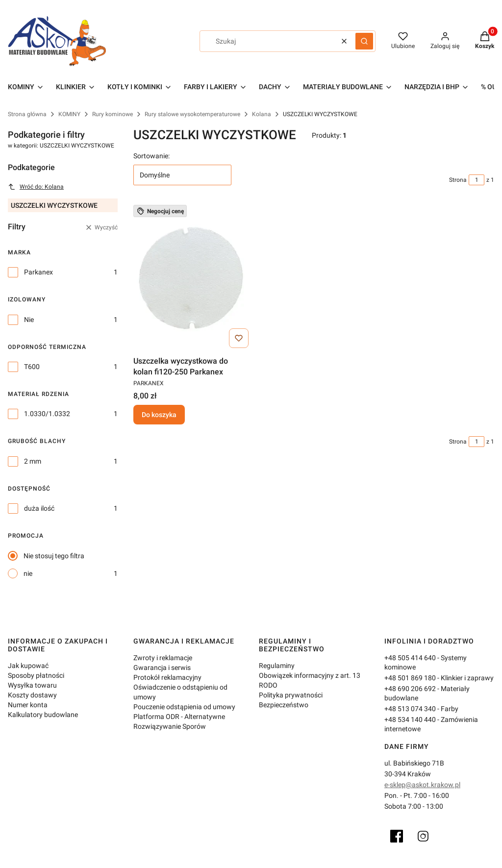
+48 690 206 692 (410, 689)
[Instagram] (423, 836)
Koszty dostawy (32, 695)
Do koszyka (159, 415)
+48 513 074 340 (410, 709)
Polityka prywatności (291, 695)
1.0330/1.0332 (47, 414)
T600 (32, 367)
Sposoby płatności (36, 675)
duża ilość (39, 508)
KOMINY (69, 114)
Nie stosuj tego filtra (54, 556)
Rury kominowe (113, 114)
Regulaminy (277, 666)
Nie (29, 320)
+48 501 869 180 (410, 678)
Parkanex (38, 272)
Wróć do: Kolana (36, 187)
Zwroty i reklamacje (163, 658)
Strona (458, 180)
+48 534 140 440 (410, 719)
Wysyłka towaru (32, 685)
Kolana (262, 114)
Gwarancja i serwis (162, 668)
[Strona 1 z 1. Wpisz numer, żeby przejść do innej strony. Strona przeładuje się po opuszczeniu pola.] (477, 180)
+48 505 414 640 (410, 658)
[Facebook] (397, 836)
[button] (364, 41)
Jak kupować (28, 666)
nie (28, 573)
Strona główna (27, 114)
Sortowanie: (151, 156)
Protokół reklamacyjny (167, 677)
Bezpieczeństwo (284, 705)
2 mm (33, 461)
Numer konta (28, 705)
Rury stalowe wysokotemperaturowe (192, 114)
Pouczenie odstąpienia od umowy (184, 707)
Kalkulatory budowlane (43, 715)
